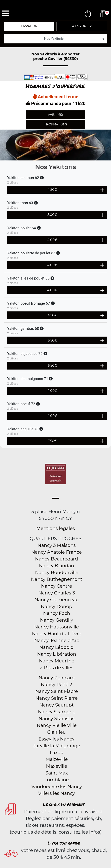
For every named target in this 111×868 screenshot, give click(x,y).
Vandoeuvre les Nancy (57, 787)
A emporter (82, 26)
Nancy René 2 (57, 685)
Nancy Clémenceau (57, 600)
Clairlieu (57, 732)
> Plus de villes (57, 668)
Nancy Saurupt (57, 705)
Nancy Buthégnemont (57, 579)
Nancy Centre (57, 586)
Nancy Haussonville (57, 627)
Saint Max (57, 773)
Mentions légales (56, 528)
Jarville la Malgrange (57, 746)
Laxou (57, 753)
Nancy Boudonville (57, 573)
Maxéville (57, 766)
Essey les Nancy (57, 739)
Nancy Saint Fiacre (57, 691)
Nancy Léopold (57, 647)
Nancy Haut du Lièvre (57, 634)
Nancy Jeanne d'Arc (57, 640)
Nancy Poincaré (57, 678)
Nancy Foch (57, 613)
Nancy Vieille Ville (57, 725)
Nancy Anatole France (57, 552)
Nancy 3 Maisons (57, 545)
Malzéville (57, 759)
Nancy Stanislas (57, 719)
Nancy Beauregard (57, 559)
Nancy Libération (57, 654)
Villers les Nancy (57, 793)
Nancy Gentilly (57, 620)
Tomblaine (57, 780)
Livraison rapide (64, 843)
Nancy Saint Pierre (57, 698)
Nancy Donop (57, 607)
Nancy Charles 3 (57, 593)
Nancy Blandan (57, 566)
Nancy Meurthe (57, 661)
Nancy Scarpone (57, 712)
